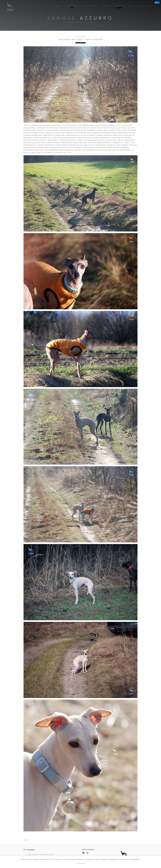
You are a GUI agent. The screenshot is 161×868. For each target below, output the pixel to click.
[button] (157, 3)
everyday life (81, 43)
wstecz (26, 840)
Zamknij (81, 863)
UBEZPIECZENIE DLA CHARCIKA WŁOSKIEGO (41, 855)
